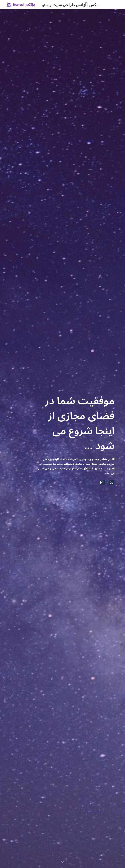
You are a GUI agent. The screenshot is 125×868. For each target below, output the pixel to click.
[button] (62, 862)
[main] (76, 422)
